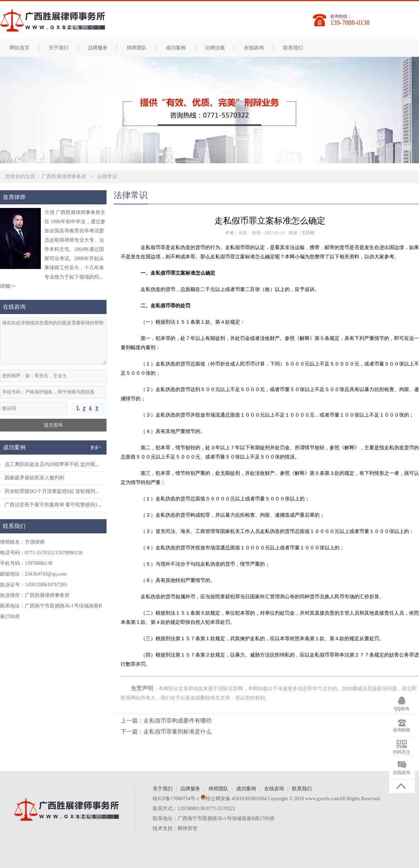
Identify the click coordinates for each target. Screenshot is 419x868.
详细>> (8, 286)
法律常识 (107, 177)
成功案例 (176, 48)
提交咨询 (53, 425)
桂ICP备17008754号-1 (176, 799)
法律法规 (215, 48)
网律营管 (187, 828)
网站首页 (20, 48)
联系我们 (293, 48)
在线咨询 (254, 48)
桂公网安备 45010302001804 (233, 799)
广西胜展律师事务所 (64, 177)
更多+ (96, 447)
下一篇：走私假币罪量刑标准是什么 (166, 732)
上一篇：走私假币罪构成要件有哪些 (166, 721)
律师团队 (137, 48)
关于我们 (59, 48)
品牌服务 (98, 48)
